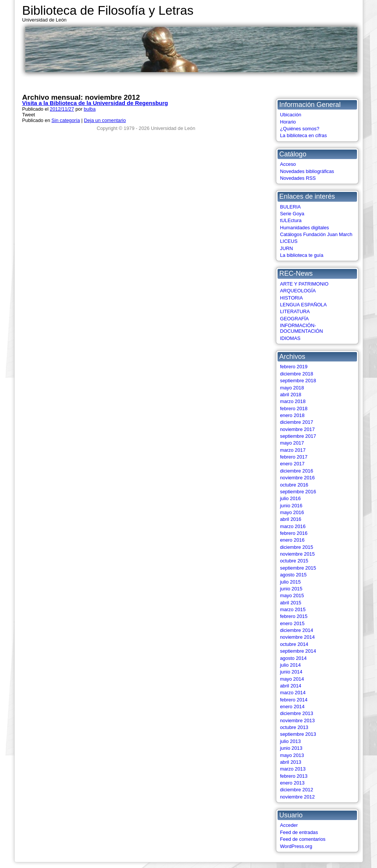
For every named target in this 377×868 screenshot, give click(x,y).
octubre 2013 (294, 727)
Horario (288, 122)
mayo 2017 (292, 443)
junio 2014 (291, 672)
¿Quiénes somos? (300, 129)
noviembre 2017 (298, 429)
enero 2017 (292, 464)
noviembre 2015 (298, 554)
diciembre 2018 (297, 374)
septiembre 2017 (298, 436)
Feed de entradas (299, 832)
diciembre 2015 (297, 547)
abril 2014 (291, 686)
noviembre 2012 (298, 797)
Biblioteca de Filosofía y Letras (108, 10)
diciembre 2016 (297, 471)
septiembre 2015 (298, 568)
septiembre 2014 (298, 651)
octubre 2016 (294, 485)
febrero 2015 (294, 616)
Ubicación (291, 115)
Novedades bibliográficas (307, 171)
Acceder (289, 825)
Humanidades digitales (305, 228)
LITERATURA (295, 311)
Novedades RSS (298, 178)
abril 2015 (291, 603)
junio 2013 (291, 748)
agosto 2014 (293, 658)
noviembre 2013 (298, 721)
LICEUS (289, 241)
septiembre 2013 (298, 734)
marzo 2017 (293, 450)
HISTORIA (292, 298)
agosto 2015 (293, 575)
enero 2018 (292, 415)
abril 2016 (291, 519)
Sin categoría (66, 120)
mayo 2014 (292, 679)
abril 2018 (291, 395)
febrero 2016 (294, 533)
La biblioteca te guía (302, 255)
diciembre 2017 (297, 422)
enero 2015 (292, 623)
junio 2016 (291, 506)
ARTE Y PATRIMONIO (304, 284)
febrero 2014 (294, 700)
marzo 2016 (293, 526)
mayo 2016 (292, 512)
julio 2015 (291, 582)
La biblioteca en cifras (304, 135)
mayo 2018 (292, 388)
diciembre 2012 (297, 790)
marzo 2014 (293, 693)
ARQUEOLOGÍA (298, 291)
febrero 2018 (294, 409)
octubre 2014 (294, 644)
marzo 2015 (293, 609)
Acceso (288, 164)
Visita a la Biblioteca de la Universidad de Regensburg (95, 103)
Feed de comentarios (303, 839)
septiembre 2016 (298, 492)
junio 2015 (291, 589)
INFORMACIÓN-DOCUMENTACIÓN (302, 328)
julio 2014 (291, 665)
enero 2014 (292, 707)
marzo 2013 (293, 769)
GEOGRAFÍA (295, 319)
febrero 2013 (294, 776)
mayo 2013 (292, 755)
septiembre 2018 (298, 381)
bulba (89, 109)
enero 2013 (292, 783)
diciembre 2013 (297, 713)
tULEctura (291, 220)
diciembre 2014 (297, 630)
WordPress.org (296, 846)
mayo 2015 (292, 595)
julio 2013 (291, 741)
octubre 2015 (294, 561)
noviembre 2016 (298, 478)
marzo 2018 (293, 401)
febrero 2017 (294, 457)
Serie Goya (292, 214)
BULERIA (291, 207)
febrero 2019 (294, 367)
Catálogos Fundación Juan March (316, 234)
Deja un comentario (105, 120)
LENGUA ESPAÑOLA (304, 305)
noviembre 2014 (298, 637)
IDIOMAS (290, 338)
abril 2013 (291, 762)
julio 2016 (291, 498)
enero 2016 (292, 540)
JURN (287, 248)
